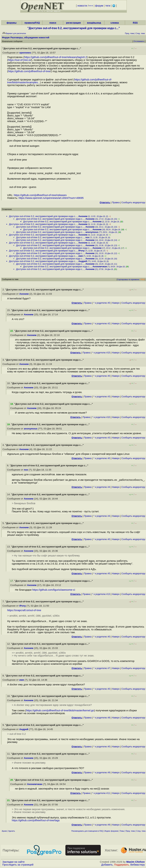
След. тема (141, 831)
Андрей (83, 261)
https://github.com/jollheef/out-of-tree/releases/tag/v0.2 (56, 57)
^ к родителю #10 (101, 417)
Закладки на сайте (13, 862)
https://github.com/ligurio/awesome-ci (54, 590)
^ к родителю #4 (102, 487)
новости (82, 6)
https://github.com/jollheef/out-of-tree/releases (40, 195)
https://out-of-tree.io (19, 60)
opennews (25, 53)
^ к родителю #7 (102, 668)
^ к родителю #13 (101, 594)
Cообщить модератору (133, 202)
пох (87, 237)
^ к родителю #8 (102, 718)
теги (108, 6)
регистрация (73, 23)
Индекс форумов (111, 831)
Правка (116, 202)
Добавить (107, 865)
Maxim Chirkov (136, 862)
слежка (115, 23)
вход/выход (94, 23)
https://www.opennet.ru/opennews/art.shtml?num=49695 (51, 198)
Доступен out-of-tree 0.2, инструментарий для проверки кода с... (43, 216)
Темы (122, 831)
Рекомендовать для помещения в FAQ (87, 831)
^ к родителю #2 (102, 323)
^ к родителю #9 (102, 772)
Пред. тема (130, 831)
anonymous (92, 232)
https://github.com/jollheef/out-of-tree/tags (36, 820)
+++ (91, 6)
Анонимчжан (100, 266)
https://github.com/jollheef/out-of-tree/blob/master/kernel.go (60, 710)
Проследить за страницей (18, 865)
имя (81, 256)
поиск (53, 23)
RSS (135, 23)
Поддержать (122, 865)
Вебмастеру (138, 865)
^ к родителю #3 (102, 397)
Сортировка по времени (128, 279)
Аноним (83, 216)
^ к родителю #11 (101, 793)
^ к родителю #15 (101, 353)
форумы (11, 23)
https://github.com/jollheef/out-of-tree (29, 71)
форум (99, 6)
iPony (81, 251)
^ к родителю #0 (102, 303)
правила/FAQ (32, 23)
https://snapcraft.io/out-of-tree (24, 610)
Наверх (116, 303)
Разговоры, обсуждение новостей (30, 37)
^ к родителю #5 (102, 573)
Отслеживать (139, 41)
